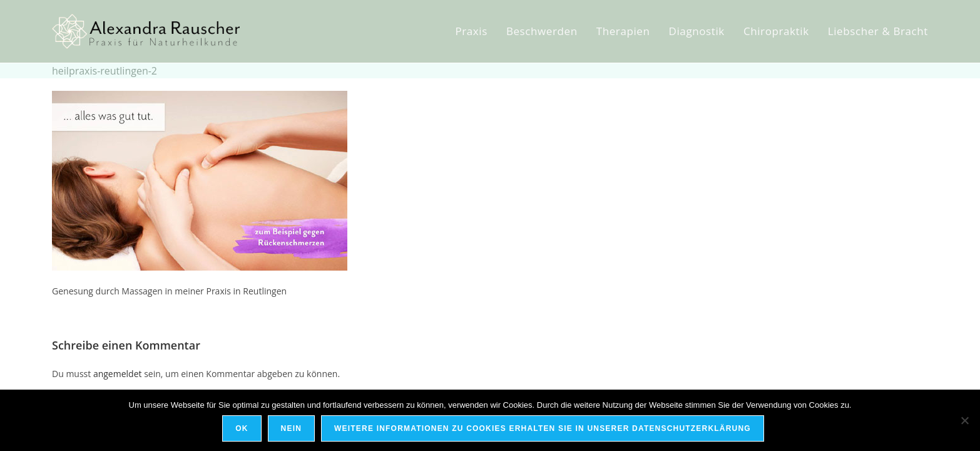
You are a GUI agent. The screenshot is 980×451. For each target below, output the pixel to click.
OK (242, 428)
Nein (291, 428)
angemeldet (118, 374)
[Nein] (964, 420)
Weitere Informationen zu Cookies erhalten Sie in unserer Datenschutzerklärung (543, 428)
